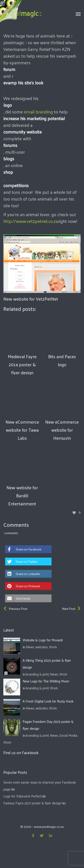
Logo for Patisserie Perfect (22, 796)
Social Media (68, 735)
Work (53, 647)
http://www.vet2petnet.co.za (31, 221)
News (30, 647)
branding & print (37, 674)
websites (42, 647)
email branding (38, 112)
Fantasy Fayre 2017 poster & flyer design (32, 803)
